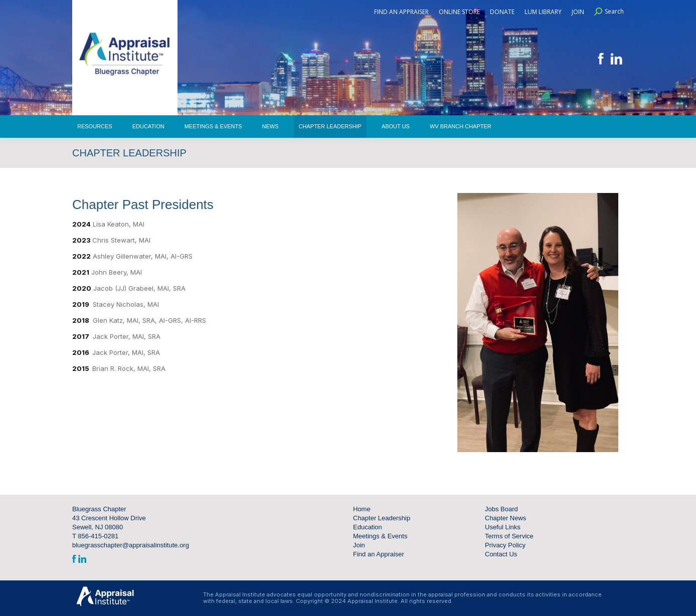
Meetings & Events (380, 536)
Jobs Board (501, 509)
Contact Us (501, 554)
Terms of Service (509, 536)
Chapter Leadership (382, 518)
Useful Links (503, 527)
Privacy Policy (505, 545)
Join (359, 545)
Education (368, 527)
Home (362, 509)
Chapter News (505, 518)
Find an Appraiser (379, 554)
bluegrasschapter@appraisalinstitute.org (131, 545)
